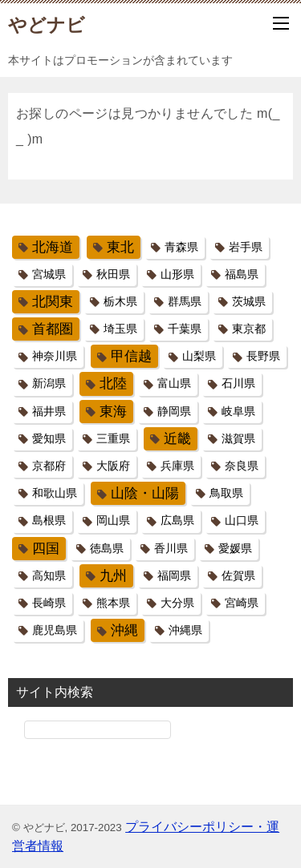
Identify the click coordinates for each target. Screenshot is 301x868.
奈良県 (242, 466)
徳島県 (107, 548)
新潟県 (49, 383)
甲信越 (131, 356)
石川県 (238, 383)
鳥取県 (226, 493)
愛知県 (49, 438)
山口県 (242, 520)
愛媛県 (235, 548)
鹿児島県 (55, 630)
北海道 (53, 247)
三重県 (113, 438)
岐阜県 (238, 411)
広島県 (177, 520)
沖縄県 (185, 630)
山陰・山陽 (145, 493)
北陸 (113, 384)
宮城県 (49, 274)
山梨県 (199, 356)
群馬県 (185, 301)
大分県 (177, 603)
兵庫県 (177, 466)
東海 (113, 412)
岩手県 (246, 247)
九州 (113, 576)
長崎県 (49, 603)
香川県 (171, 548)
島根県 (49, 520)
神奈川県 (55, 356)
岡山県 (113, 520)
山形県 (177, 274)
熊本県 (113, 603)
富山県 (174, 383)
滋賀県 (238, 438)
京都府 (49, 466)
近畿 (177, 439)
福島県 (242, 274)
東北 (120, 247)
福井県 (49, 411)
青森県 (181, 247)
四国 (46, 549)
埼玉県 (120, 329)
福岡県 (174, 575)
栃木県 (120, 301)
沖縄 (124, 630)
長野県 (263, 356)
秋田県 (113, 274)
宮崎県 (242, 603)
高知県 (49, 575)
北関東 (53, 302)
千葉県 (185, 329)
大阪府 (113, 466)
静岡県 (174, 411)
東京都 (249, 329)
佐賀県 (238, 575)
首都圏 (53, 329)
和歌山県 (55, 493)
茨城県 (249, 301)
